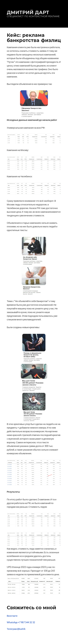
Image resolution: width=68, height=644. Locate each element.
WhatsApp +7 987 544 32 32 (21, 622)
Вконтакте (12, 616)
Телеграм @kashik (16, 629)
